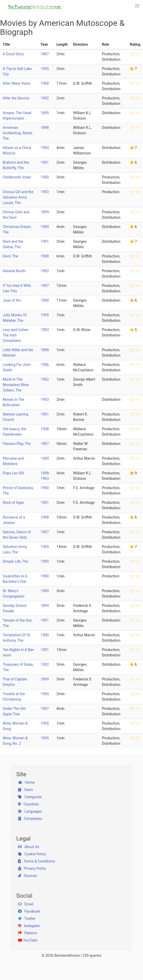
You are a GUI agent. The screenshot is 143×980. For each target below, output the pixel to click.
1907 (45, 286)
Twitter (27, 919)
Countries (29, 804)
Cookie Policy (32, 854)
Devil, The (11, 256)
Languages (30, 811)
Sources (27, 876)
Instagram (29, 926)
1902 (45, 98)
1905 (45, 69)
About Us (29, 847)
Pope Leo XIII (13, 473)
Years (25, 790)
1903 (45, 192)
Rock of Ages (13, 503)
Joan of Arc (12, 300)
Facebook (29, 911)
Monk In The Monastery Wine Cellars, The (16, 385)
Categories (30, 797)
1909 (45, 547)
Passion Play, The (17, 444)
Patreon (27, 933)
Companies (30, 819)
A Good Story (13, 54)
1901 (45, 162)
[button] (137, 6)
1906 (45, 365)
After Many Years (17, 83)
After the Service (16, 98)
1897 (45, 54)
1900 (45, 148)
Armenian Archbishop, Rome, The (18, 133)
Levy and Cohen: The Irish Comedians (16, 335)
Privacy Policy (32, 868)
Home (26, 782)
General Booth (14, 271)
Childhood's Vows (17, 177)
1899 (45, 113)
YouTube (28, 940)
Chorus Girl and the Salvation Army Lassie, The (18, 197)
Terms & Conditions (37, 861)
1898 (45, 128)
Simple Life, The (16, 561)
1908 (45, 83)
